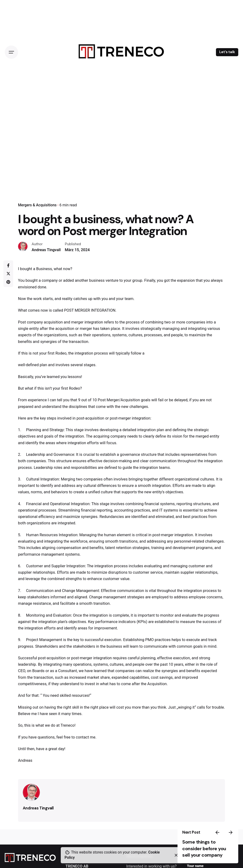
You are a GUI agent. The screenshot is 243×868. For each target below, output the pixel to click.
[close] (176, 855)
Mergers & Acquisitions (37, 205)
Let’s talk (227, 52)
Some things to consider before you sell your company (204, 848)
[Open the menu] (11, 52)
